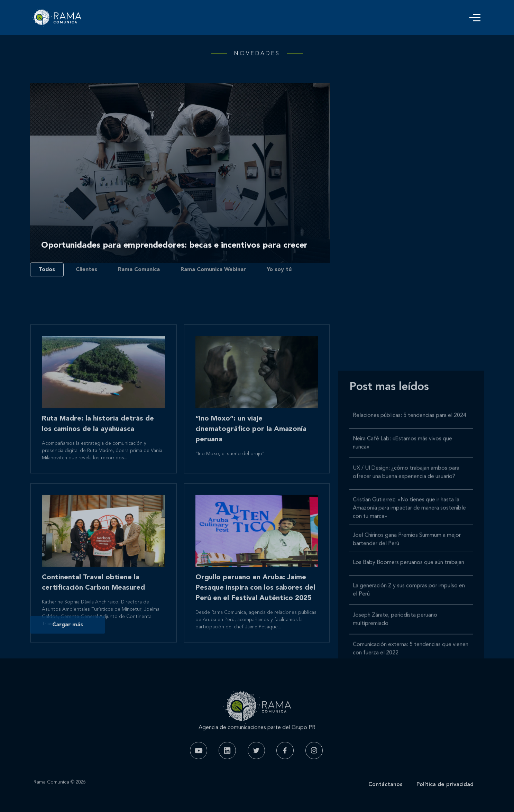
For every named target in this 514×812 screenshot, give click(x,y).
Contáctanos (386, 796)
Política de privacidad (445, 796)
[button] (475, 18)
